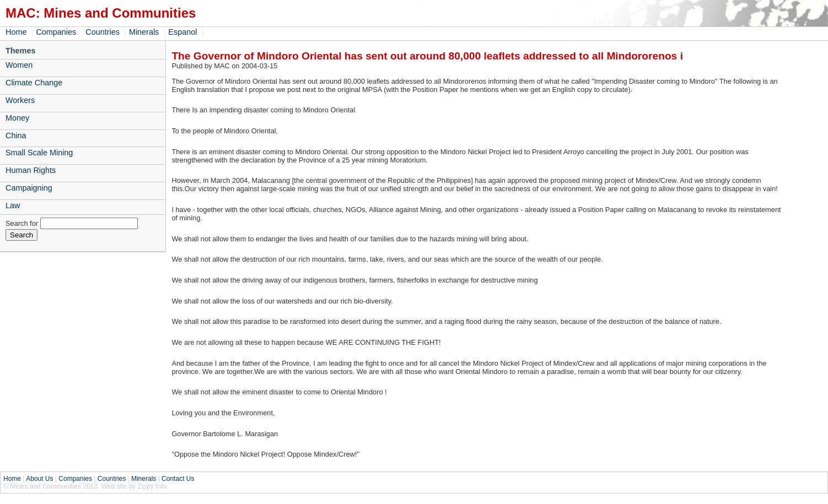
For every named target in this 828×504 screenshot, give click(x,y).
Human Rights (31, 170)
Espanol (182, 32)
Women (19, 65)
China (16, 136)
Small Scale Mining (39, 153)
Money (17, 118)
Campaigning (29, 188)
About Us (39, 479)
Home (16, 32)
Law (13, 205)
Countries (103, 32)
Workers (20, 100)
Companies (56, 32)
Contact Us (178, 479)
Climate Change (34, 83)
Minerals (144, 32)
